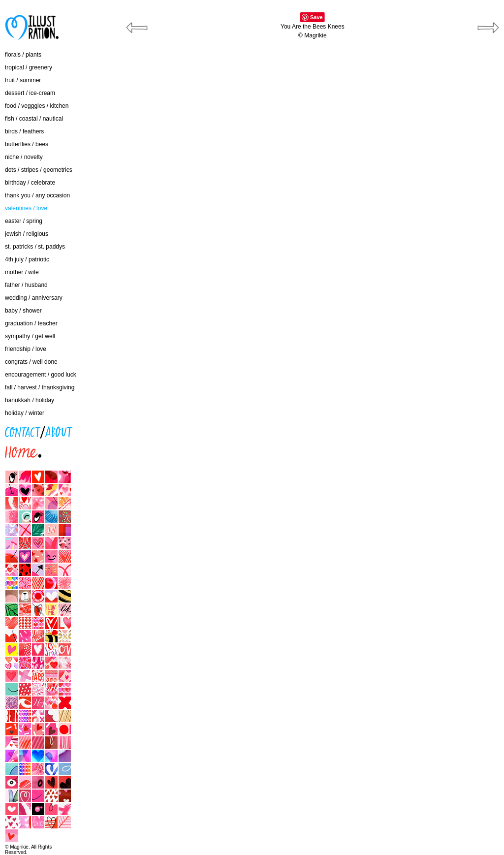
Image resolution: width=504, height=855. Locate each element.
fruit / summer (23, 80)
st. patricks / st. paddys (35, 247)
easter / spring (24, 221)
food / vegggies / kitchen (37, 106)
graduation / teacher (31, 323)
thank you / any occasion (37, 195)
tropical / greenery (29, 67)
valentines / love (26, 208)
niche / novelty (24, 157)
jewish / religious (27, 234)
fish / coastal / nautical (34, 119)
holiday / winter (25, 413)
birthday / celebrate (30, 183)
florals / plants (23, 55)
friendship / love (26, 349)
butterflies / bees (27, 144)
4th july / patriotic (27, 259)
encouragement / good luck (41, 375)
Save (316, 17)
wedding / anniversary (34, 298)
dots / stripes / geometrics (39, 170)
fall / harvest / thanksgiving (40, 387)
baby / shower (23, 311)
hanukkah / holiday (30, 400)
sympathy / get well (30, 336)
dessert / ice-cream (30, 93)
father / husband (26, 285)
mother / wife (22, 272)
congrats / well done (31, 362)
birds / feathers (24, 131)
